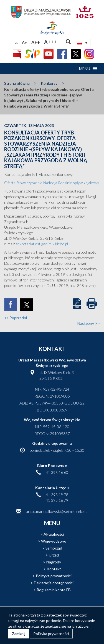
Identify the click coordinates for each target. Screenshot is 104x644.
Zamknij (19, 634)
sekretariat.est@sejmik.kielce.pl (42, 244)
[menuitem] (82, 43)
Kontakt (54, 569)
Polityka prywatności (54, 576)
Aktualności (54, 534)
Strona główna (17, 83)
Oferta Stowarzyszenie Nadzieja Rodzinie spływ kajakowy (52, 183)
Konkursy (49, 83)
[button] (85, 69)
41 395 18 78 (57, 495)
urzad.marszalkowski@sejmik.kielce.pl (57, 511)
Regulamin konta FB (54, 590)
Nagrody (54, 562)
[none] (82, 43)
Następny (89, 323)
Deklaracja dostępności (54, 583)
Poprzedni (16, 318)
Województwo (54, 541)
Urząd (54, 555)
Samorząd (54, 548)
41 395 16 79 (57, 500)
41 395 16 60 (57, 472)
